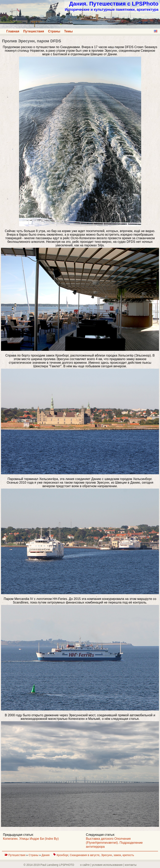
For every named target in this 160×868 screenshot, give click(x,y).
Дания (46, 855)
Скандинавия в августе (85, 855)
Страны (54, 31)
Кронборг (62, 855)
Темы (69, 31)
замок (117, 855)
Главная (13, 31)
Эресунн (107, 855)
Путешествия (34, 31)
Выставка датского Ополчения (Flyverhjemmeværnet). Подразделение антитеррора (114, 843)
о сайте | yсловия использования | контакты (108, 865)
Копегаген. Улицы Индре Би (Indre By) (31, 839)
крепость (128, 855)
